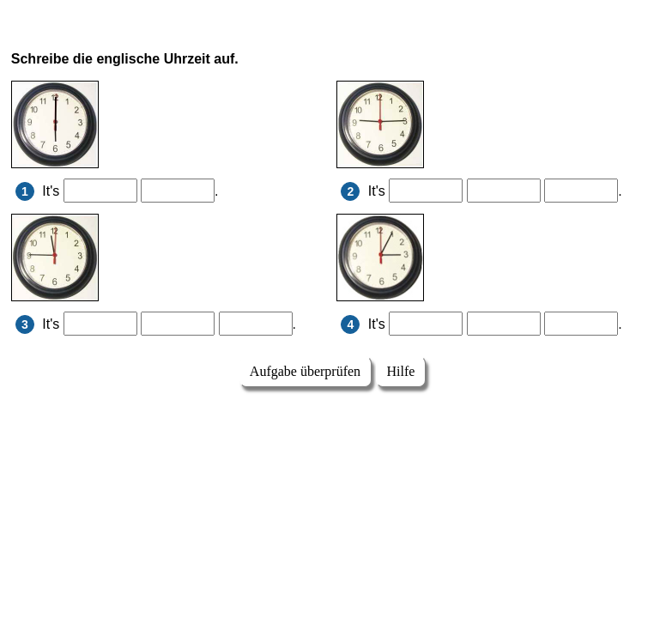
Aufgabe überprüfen (306, 371)
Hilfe (401, 371)
